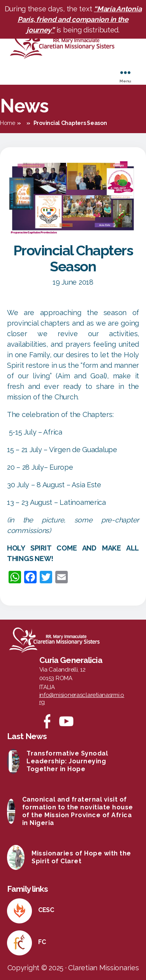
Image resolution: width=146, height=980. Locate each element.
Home (8, 123)
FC (42, 942)
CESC (46, 910)
